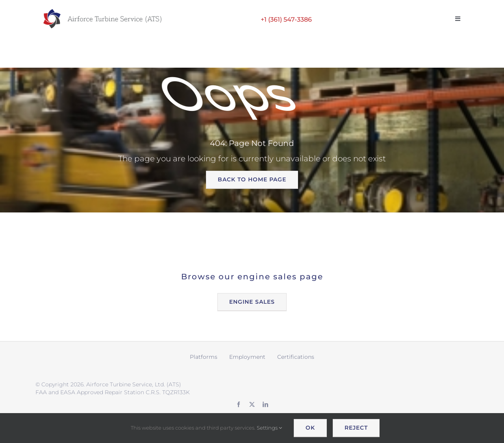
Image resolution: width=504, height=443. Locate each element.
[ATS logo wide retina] (102, 12)
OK (310, 428)
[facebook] (239, 404)
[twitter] (252, 404)
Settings (269, 428)
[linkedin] (265, 404)
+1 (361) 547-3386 (286, 19)
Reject (356, 428)
